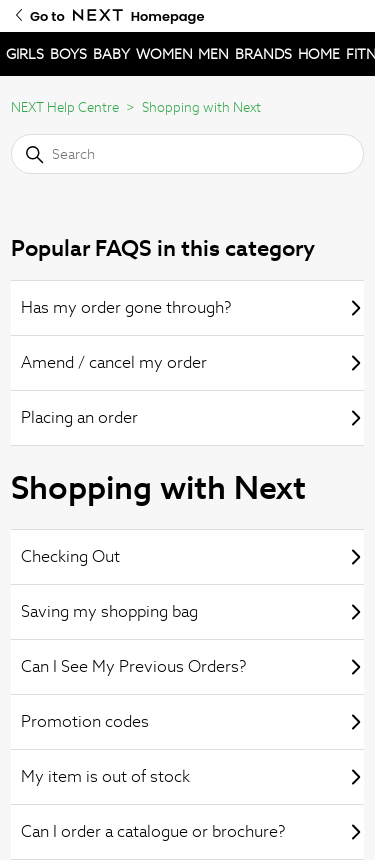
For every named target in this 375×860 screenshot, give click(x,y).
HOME (319, 54)
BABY (111, 54)
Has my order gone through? (192, 307)
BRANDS (263, 54)
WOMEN (164, 54)
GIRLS (25, 54)
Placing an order (192, 417)
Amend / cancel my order (192, 362)
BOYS (68, 54)
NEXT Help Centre (65, 107)
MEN (213, 54)
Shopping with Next (201, 107)
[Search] (187, 154)
